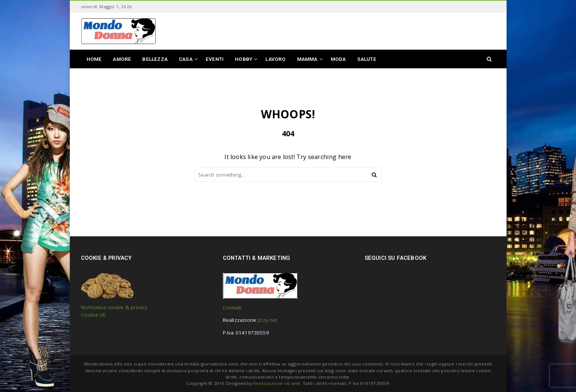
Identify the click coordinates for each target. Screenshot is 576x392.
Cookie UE (94, 315)
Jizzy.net (267, 320)
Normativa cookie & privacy (114, 307)
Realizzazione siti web (277, 383)
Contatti (232, 308)
